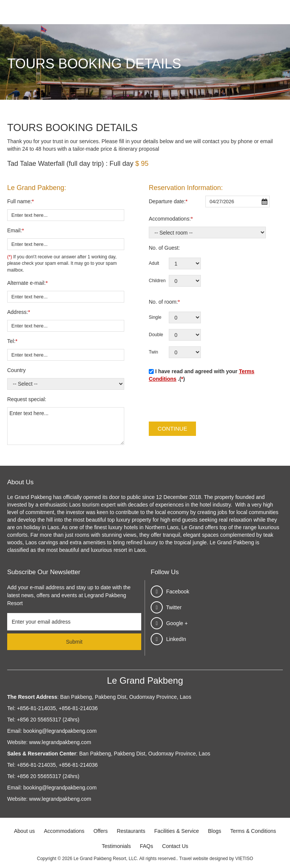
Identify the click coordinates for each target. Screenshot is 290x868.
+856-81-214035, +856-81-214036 (57, 708)
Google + (177, 623)
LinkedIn (176, 639)
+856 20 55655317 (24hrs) (48, 720)
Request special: (27, 399)
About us (24, 831)
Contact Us (175, 846)
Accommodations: (171, 219)
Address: (19, 312)
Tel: (12, 341)
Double (156, 335)
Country (16, 370)
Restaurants (131, 831)
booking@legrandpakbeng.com (60, 731)
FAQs (146, 846)
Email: (15, 230)
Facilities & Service (177, 831)
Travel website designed (204, 859)
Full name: (21, 201)
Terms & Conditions (253, 831)
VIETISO (244, 859)
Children (157, 281)
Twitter (174, 607)
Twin (153, 352)
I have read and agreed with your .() (202, 375)
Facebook (178, 592)
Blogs (215, 831)
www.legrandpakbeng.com (60, 742)
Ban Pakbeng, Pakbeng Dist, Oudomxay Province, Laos (125, 697)
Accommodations (64, 831)
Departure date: (168, 201)
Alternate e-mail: (27, 283)
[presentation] (206, 403)
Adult (154, 263)
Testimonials (116, 846)
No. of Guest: (164, 248)
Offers (100, 831)
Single (155, 317)
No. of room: (164, 302)
